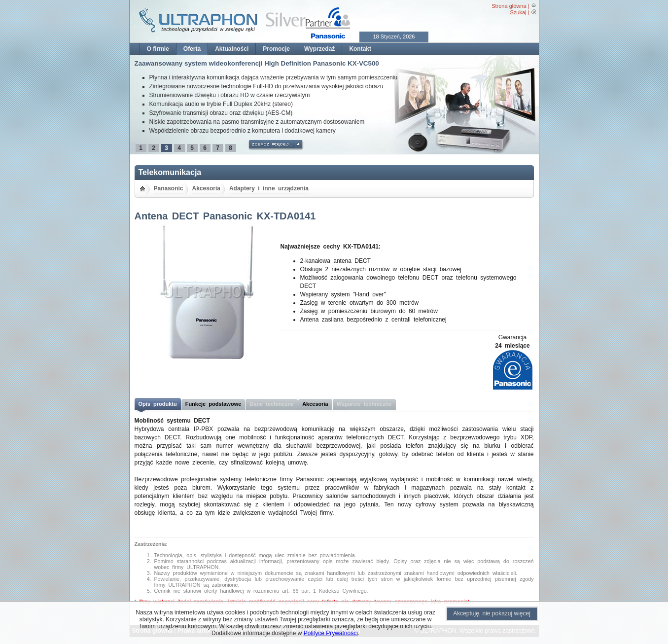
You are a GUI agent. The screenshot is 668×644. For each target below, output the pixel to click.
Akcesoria (206, 188)
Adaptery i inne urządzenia (269, 188)
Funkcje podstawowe (213, 404)
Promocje (276, 49)
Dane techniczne (272, 404)
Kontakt (360, 49)
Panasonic (169, 188)
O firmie (158, 49)
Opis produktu (158, 404)
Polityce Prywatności (331, 633)
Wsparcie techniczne (364, 404)
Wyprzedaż (319, 49)
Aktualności (232, 49)
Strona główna (509, 6)
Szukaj (518, 12)
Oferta (192, 49)
